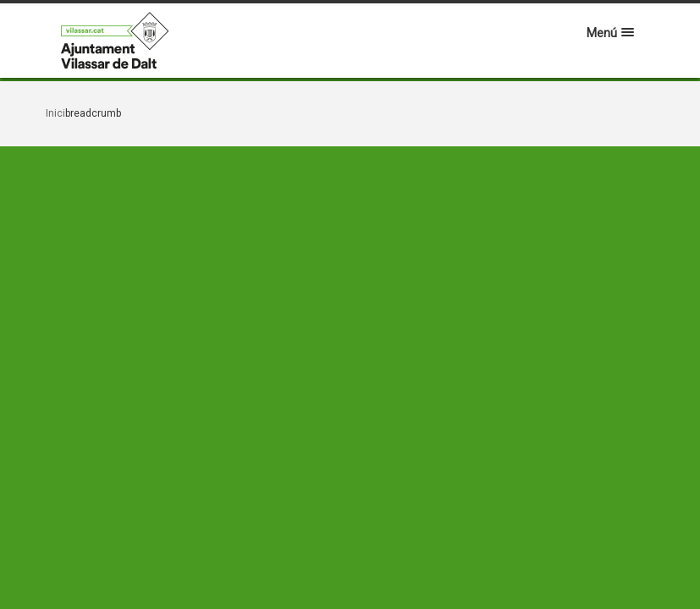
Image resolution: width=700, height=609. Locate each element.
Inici (55, 113)
